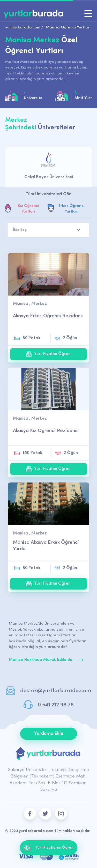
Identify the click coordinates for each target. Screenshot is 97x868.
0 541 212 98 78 (56, 705)
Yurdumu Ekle (49, 734)
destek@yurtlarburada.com (56, 691)
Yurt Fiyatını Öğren (48, 354)
